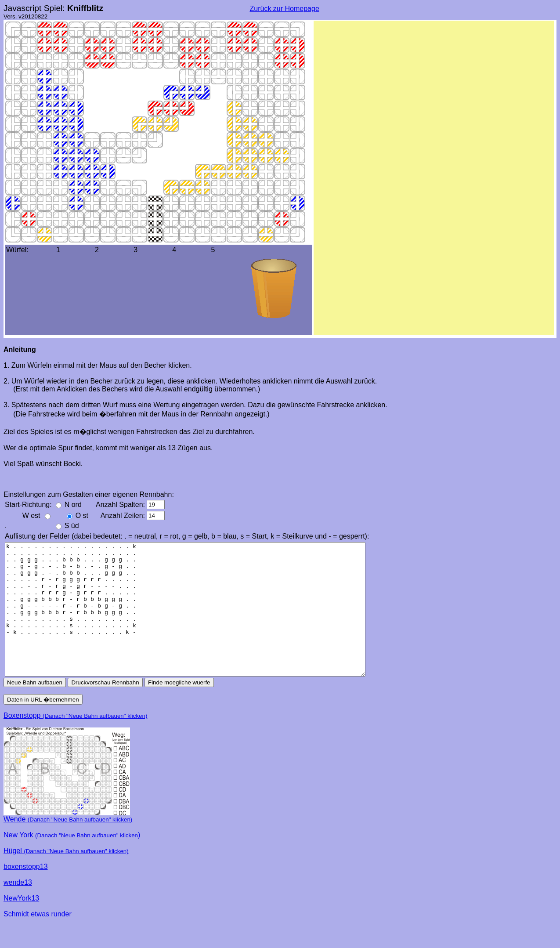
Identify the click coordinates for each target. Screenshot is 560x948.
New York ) (72, 861)
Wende (68, 845)
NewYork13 (21, 924)
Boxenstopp (75, 742)
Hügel (66, 877)
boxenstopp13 (26, 893)
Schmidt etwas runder (38, 940)
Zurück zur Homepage (285, 9)
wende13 (18, 909)
